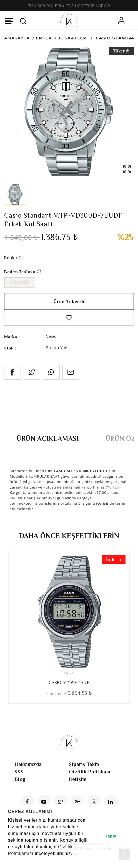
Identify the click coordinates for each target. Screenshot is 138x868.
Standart (20, 282)
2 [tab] (40, 729)
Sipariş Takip (84, 764)
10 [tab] (107, 729)
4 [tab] (57, 729)
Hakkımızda (28, 764)
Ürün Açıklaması (48, 438)
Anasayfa (17, 38)
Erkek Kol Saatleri (62, 38)
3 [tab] (48, 729)
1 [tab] (32, 729)
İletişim (78, 779)
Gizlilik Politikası (89, 772)
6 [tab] (73, 729)
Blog (20, 779)
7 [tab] (82, 729)
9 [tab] (98, 729)
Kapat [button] (111, 836)
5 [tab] (65, 729)
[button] (9, 861)
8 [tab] (90, 729)
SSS (19, 772)
